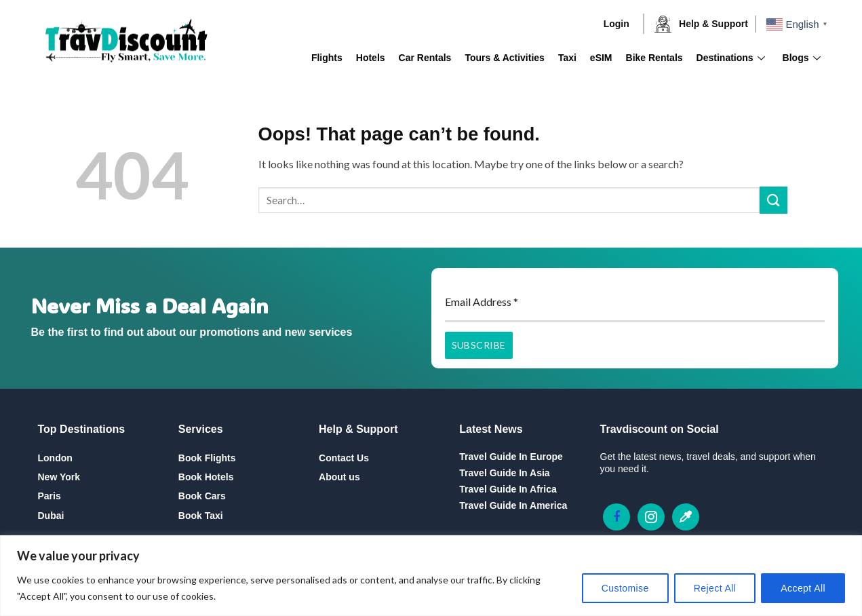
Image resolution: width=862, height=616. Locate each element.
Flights (327, 58)
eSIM (601, 58)
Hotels (371, 58)
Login (616, 24)
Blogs (802, 58)
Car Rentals (425, 58)
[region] (431, 576)
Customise (625, 588)
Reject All (715, 588)
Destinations (731, 58)
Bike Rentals (654, 58)
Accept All (803, 588)
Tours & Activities (504, 58)
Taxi (567, 58)
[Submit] (773, 200)
